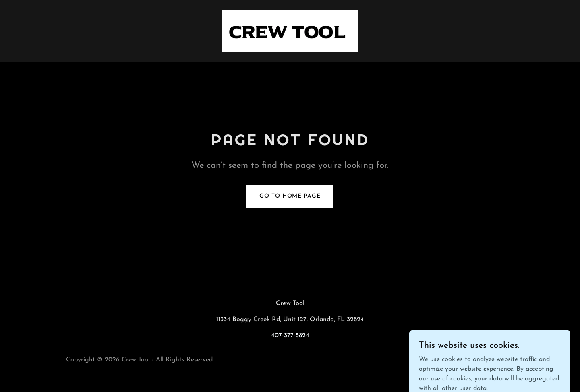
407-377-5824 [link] (290, 336)
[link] (290, 31)
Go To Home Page (290, 196)
